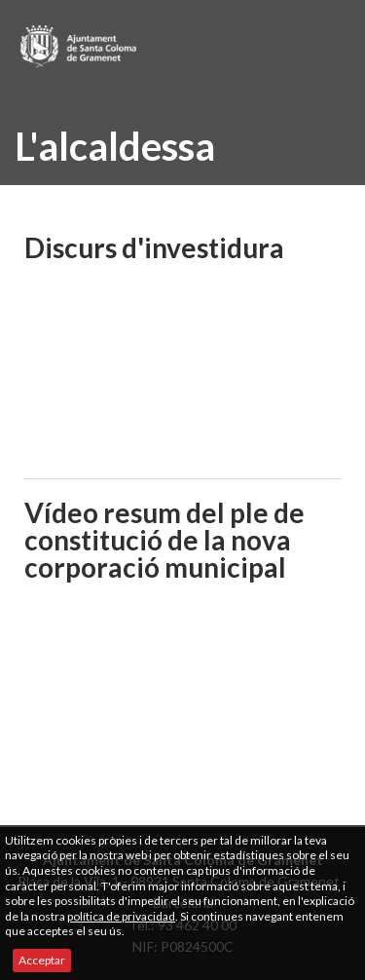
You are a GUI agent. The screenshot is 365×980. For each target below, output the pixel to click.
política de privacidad (121, 916)
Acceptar (42, 960)
